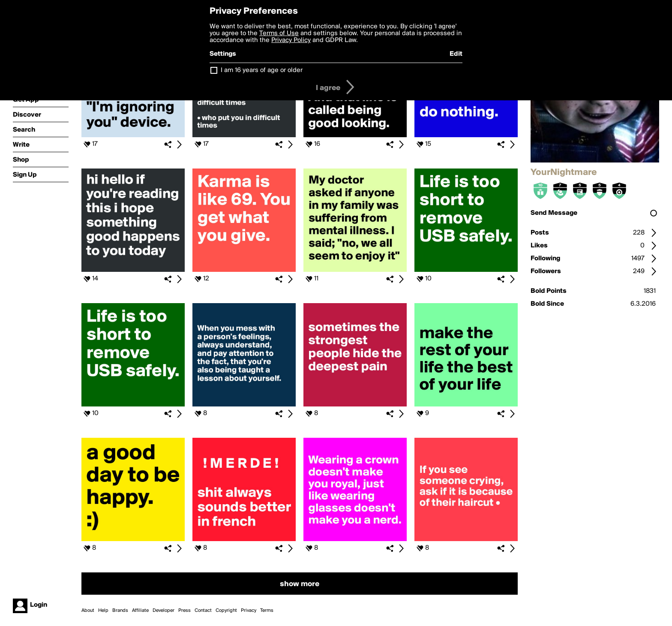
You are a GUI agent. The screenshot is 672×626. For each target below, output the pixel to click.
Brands (120, 611)
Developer (163, 611)
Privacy (249, 611)
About (88, 611)
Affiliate (140, 611)
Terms (267, 611)
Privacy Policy (291, 40)
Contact (203, 611)
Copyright (226, 611)
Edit (456, 54)
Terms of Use (279, 33)
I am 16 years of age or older (262, 70)
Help (103, 611)
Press (184, 611)
